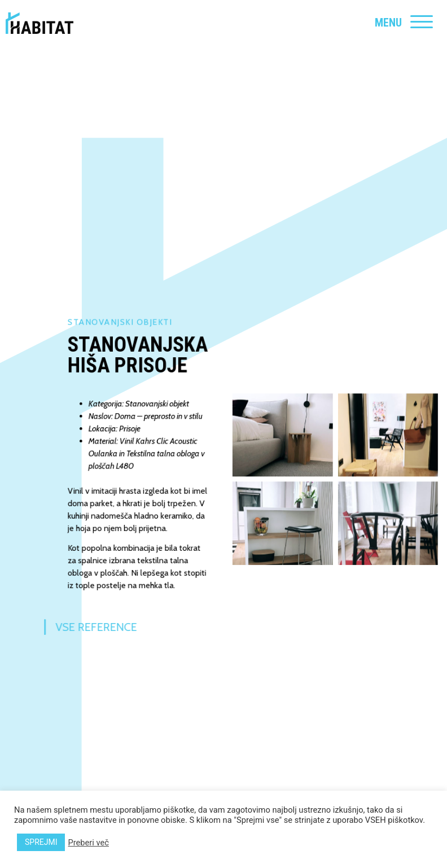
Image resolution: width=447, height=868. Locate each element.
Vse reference (78, 627)
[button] (287, 439)
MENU (388, 23)
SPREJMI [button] (41, 842)
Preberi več (88, 843)
